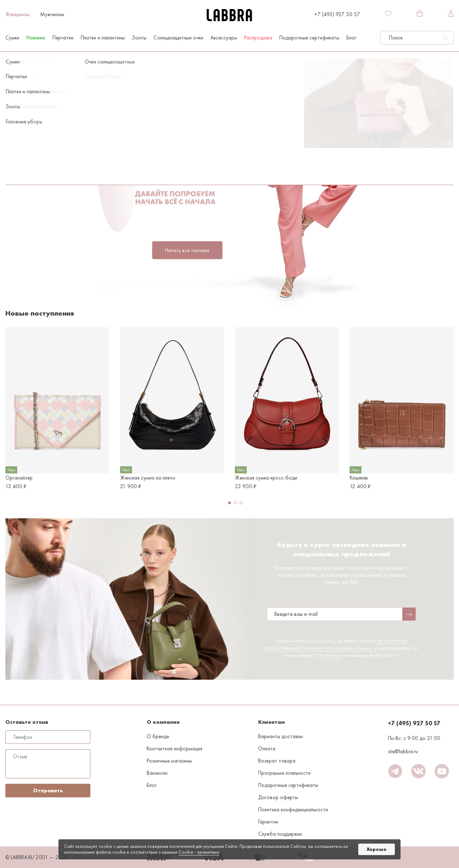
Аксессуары (224, 38)
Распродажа (258, 38)
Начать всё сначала (187, 250)
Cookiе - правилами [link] (199, 852)
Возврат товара (277, 761)
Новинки (36, 38)
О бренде (158, 736)
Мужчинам (52, 14)
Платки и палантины (103, 38)
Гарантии (268, 822)
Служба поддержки (280, 834)
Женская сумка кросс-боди (266, 478)
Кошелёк (359, 478)
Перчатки (63, 38)
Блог (351, 38)
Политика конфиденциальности (293, 810)
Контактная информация (174, 749)
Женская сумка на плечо (148, 478)
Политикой (329, 655)
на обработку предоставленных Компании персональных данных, (335, 644)
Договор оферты (278, 797)
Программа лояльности (284, 773)
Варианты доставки (280, 736)
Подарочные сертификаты (309, 38)
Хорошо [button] (377, 849)
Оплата (267, 749)
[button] (229, 503)
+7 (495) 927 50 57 (337, 14)
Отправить (48, 791)
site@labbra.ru (403, 751)
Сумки (12, 38)
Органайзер (19, 478)
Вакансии (157, 773)
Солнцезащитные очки (178, 38)
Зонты (139, 38)
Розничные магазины (169, 761)
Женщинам (18, 14)
